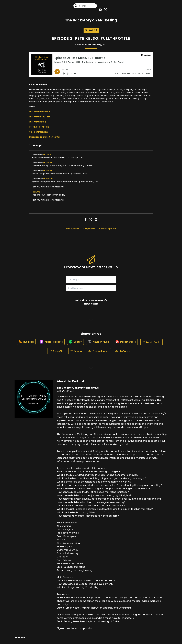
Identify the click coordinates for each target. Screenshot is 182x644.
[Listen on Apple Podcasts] (50, 343)
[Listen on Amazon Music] (99, 343)
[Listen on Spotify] (75, 343)
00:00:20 (48, 180)
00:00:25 (37, 193)
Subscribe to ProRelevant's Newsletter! (91, 303)
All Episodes (89, 229)
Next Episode (73, 229)
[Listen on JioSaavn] (123, 352)
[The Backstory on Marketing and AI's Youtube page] (100, 10)
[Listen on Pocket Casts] (127, 343)
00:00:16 (48, 172)
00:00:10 (48, 155)
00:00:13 (48, 163)
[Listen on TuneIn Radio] (153, 343)
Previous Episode (107, 229)
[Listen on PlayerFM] (56, 352)
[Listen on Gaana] (76, 352)
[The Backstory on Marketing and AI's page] (105, 10)
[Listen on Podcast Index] (99, 352)
